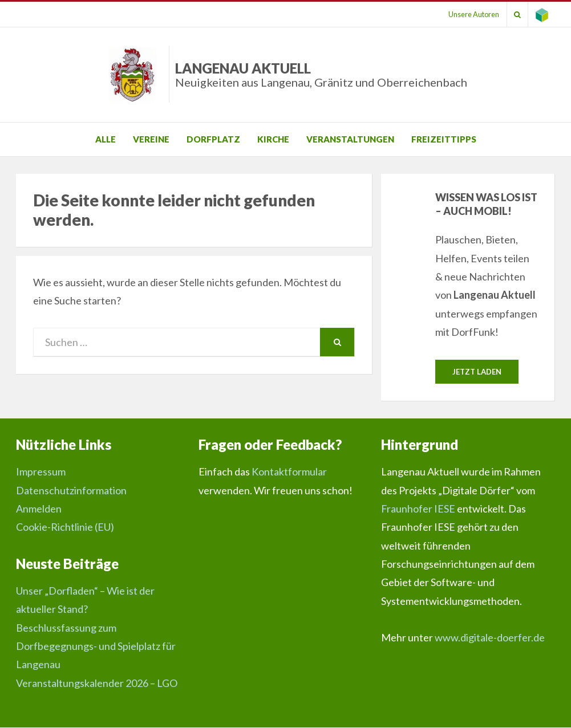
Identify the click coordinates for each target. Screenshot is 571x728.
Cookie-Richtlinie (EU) (65, 527)
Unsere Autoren (466, 14)
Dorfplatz (213, 139)
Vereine (151, 139)
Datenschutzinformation (71, 491)
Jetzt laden (477, 372)
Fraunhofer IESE (418, 509)
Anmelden (39, 509)
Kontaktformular (289, 472)
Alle (106, 139)
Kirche (273, 139)
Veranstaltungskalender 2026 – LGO (97, 684)
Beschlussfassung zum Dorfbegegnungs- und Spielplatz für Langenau (96, 647)
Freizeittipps (444, 139)
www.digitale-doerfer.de (490, 638)
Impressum (41, 472)
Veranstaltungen (350, 139)
